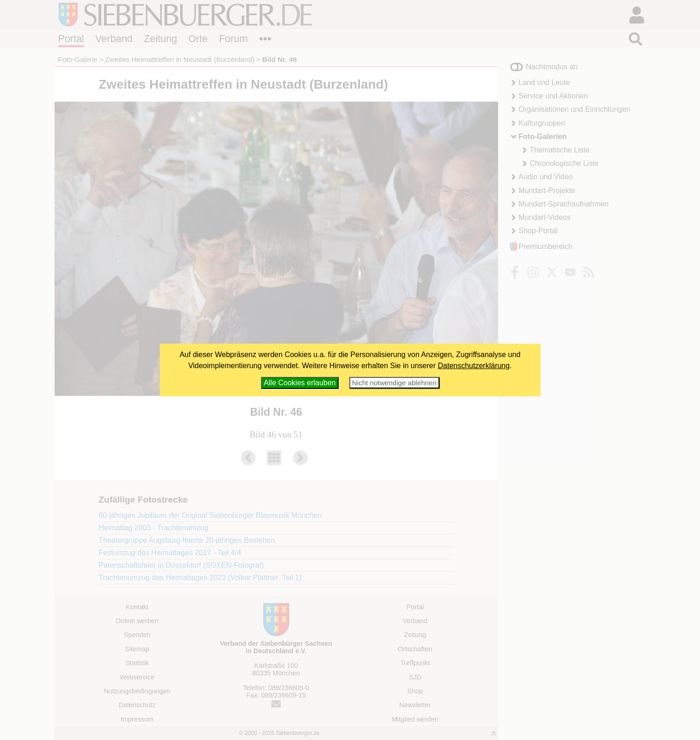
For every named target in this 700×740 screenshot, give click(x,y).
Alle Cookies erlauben (300, 383)
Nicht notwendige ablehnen (394, 383)
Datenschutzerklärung (474, 366)
